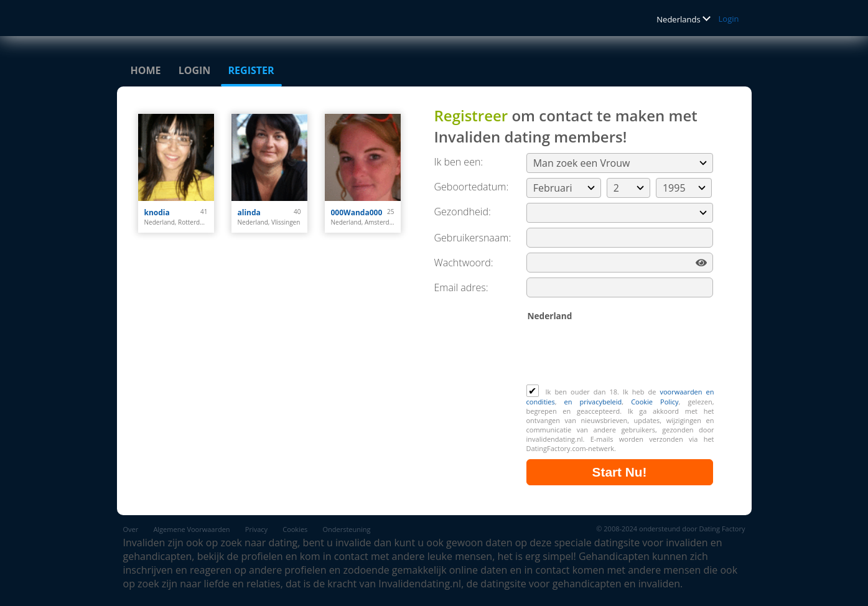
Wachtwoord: (464, 263)
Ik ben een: (459, 162)
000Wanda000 (357, 212)
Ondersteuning (347, 529)
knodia (157, 212)
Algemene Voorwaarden (191, 529)
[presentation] (621, 354)
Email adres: (461, 287)
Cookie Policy (655, 402)
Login (729, 19)
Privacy (256, 529)
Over (131, 529)
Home (146, 70)
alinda (249, 212)
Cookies (295, 529)
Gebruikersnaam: (473, 238)
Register (251, 70)
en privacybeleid (593, 402)
